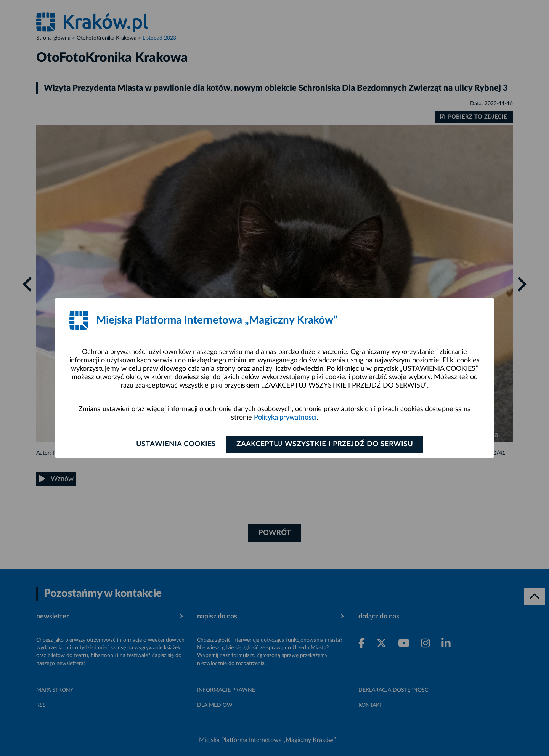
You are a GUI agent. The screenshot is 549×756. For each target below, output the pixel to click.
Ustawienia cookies (176, 444)
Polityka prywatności (285, 418)
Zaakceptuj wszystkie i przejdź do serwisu (325, 444)
